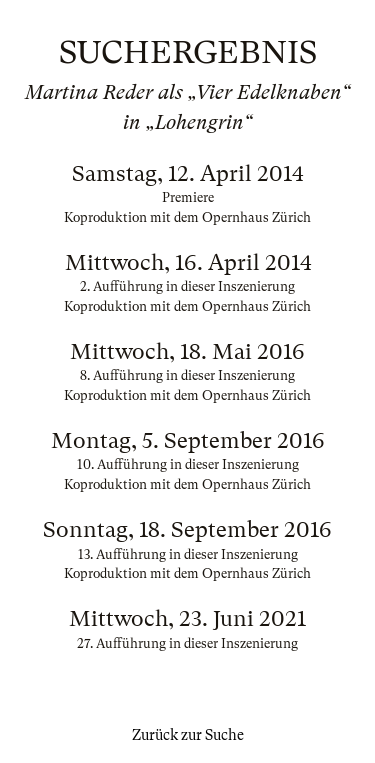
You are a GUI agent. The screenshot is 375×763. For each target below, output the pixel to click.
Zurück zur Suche (188, 735)
